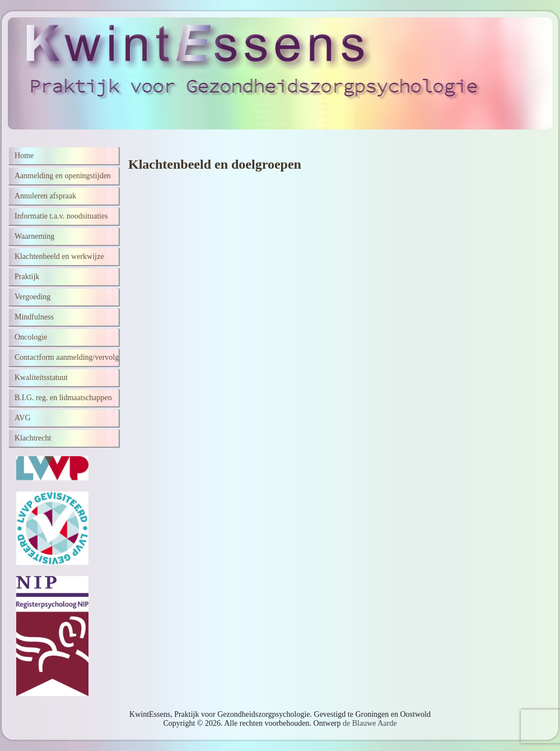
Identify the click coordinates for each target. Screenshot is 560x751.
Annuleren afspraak (45, 196)
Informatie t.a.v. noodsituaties (61, 216)
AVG (23, 418)
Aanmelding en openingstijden (63, 176)
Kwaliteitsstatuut (41, 377)
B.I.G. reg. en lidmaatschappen (63, 398)
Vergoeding (32, 297)
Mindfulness (34, 317)
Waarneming (34, 236)
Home (24, 156)
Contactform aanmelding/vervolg (67, 357)
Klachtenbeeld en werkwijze (59, 256)
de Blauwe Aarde (370, 723)
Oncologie (31, 337)
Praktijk (27, 277)
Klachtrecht (33, 438)
